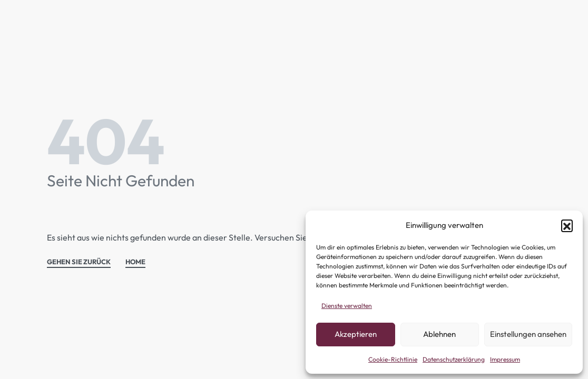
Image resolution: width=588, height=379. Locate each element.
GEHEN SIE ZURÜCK (79, 262)
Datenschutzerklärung (454, 359)
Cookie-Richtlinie (393, 359)
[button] (567, 225)
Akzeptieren (356, 334)
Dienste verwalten (347, 306)
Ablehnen (439, 334)
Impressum (505, 359)
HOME (135, 262)
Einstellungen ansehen (528, 334)
